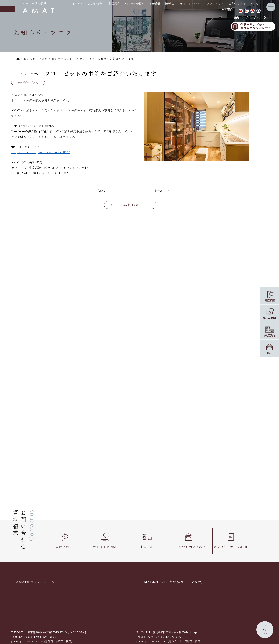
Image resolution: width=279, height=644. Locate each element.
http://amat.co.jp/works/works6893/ (41, 152)
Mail (270, 353)
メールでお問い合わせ (189, 541)
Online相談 (270, 318)
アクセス (256, 4)
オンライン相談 (105, 541)
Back (102, 191)
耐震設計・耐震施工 (162, 4)
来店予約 (147, 541)
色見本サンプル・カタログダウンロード (256, 26)
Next (159, 191)
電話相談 (62, 541)
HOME (78, 4)
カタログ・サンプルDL (231, 541)
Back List (130, 205)
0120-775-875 (253, 18)
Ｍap (82, 632)
